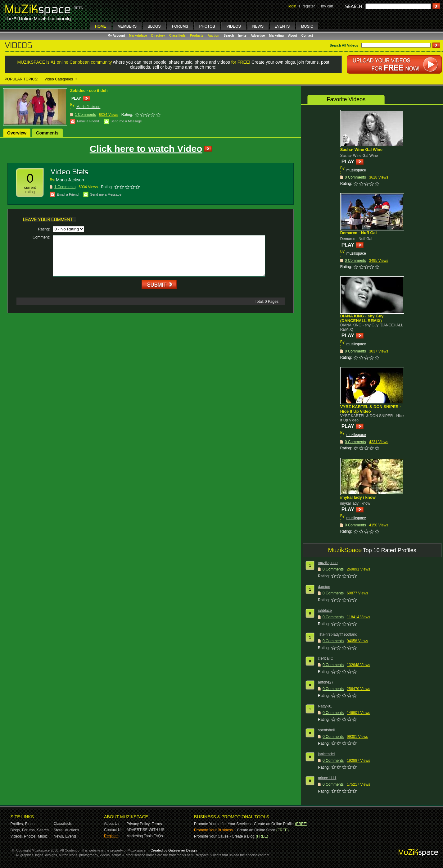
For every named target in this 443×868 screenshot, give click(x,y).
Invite (242, 36)
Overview (17, 133)
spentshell (326, 730)
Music (43, 836)
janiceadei (326, 754)
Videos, (17, 836)
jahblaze (325, 611)
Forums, (29, 830)
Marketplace (138, 36)
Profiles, (17, 824)
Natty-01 (325, 706)
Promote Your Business (213, 830)
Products (197, 36)
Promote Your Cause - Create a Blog (224, 836)
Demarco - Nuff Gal (359, 233)
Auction (213, 36)
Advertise (258, 36)
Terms (157, 824)
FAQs (158, 836)
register (309, 6)
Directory (158, 36)
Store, (59, 830)
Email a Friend (88, 121)
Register (111, 836)
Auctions (72, 830)
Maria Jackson (88, 107)
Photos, (30, 836)
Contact (307, 36)
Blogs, (16, 830)
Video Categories (59, 79)
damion (324, 587)
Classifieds (177, 36)
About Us (112, 824)
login (292, 6)
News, (59, 836)
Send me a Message (126, 121)
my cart (327, 6)
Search (229, 36)
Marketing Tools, (140, 836)
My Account (117, 36)
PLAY (76, 98)
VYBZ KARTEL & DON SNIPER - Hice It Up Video (371, 409)
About (293, 36)
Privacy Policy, (139, 824)
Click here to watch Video (146, 149)
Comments (47, 133)
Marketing (276, 36)
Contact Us (113, 830)
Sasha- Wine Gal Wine (361, 150)
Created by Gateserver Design (174, 850)
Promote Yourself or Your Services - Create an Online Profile (244, 824)
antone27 (326, 682)
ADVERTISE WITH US (146, 830)
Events (71, 836)
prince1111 (327, 778)
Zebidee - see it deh (89, 91)
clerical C (325, 658)
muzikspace (356, 170)
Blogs (30, 824)
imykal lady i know (358, 497)
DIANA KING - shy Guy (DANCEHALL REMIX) (362, 318)
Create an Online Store (256, 830)
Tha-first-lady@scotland (338, 634)
